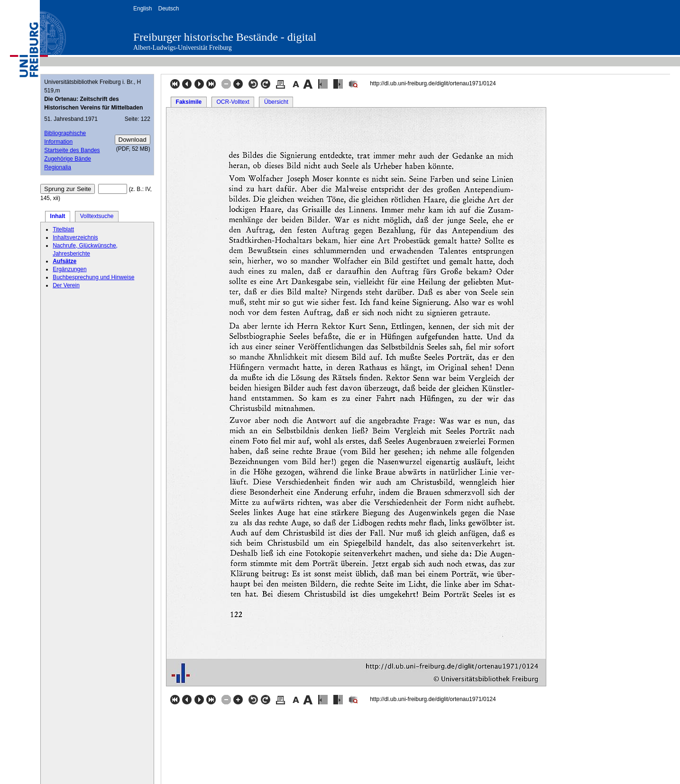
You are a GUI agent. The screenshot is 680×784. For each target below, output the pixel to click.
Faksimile (189, 102)
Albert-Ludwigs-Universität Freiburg (183, 48)
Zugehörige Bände (68, 159)
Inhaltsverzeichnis (75, 237)
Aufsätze (64, 261)
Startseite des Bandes (72, 150)
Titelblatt (63, 229)
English (142, 9)
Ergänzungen (69, 269)
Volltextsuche (97, 216)
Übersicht (276, 102)
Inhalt (58, 216)
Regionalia (58, 167)
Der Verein (66, 285)
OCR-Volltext (233, 102)
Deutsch (168, 9)
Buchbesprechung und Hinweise (93, 277)
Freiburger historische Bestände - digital (225, 37)
